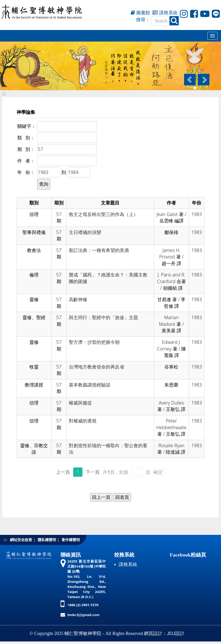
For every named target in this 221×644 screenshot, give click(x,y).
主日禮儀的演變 (85, 232)
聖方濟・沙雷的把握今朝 (94, 342)
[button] (189, 80)
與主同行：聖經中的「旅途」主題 (103, 318)
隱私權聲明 (47, 540)
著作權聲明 (71, 540)
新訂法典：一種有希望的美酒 (99, 250)
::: (4, 94)
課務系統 (165, 13)
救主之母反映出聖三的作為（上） (103, 214)
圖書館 (141, 13)
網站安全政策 (21, 540)
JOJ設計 (176, 633)
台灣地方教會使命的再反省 (97, 367)
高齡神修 (78, 300)
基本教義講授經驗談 (90, 385)
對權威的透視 (83, 421)
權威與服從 (80, 403)
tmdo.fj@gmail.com (83, 615)
